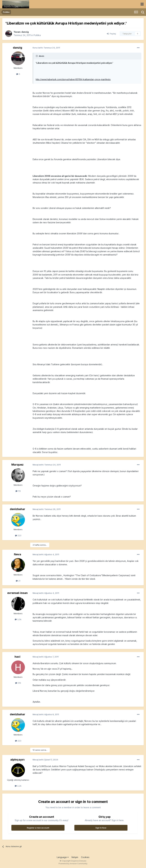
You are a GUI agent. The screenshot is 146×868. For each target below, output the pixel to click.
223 (18, 535)
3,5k (18, 619)
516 (18, 683)
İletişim (75, 857)
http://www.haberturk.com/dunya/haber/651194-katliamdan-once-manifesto (73, 79)
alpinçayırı (17, 760)
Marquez (17, 465)
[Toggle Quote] (37, 56)
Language (63, 857)
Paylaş (111, 34)
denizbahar (18, 509)
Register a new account (38, 828)
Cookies (85, 857)
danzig (25, 32)
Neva (18, 554)
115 (18, 491)
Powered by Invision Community (73, 864)
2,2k (18, 786)
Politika (37, 35)
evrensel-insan (17, 593)
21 (18, 581)
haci (17, 657)
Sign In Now (101, 828)
